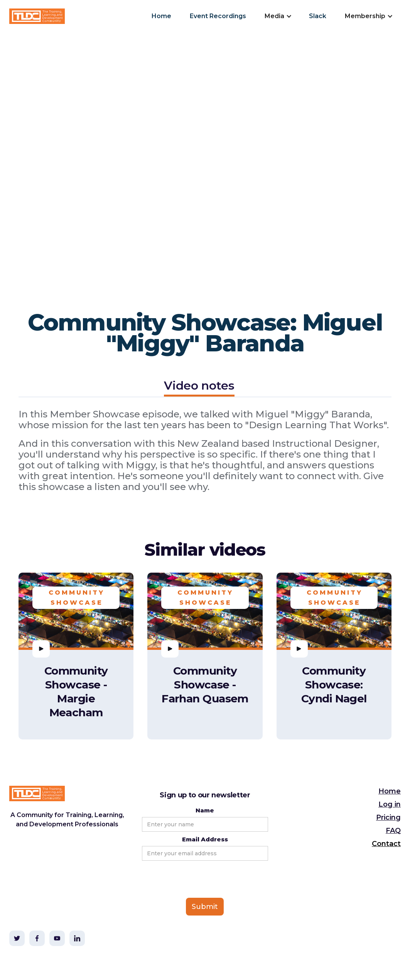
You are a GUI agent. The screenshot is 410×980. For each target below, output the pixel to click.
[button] (278, 16)
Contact (386, 844)
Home (161, 16)
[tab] (199, 387)
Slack (318, 16)
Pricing (388, 817)
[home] (37, 16)
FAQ (393, 831)
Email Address (205, 839)
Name (205, 810)
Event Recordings (218, 16)
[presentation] (201, 880)
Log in (390, 804)
